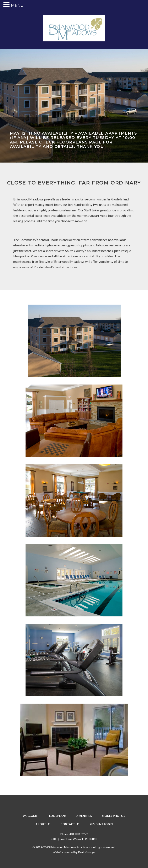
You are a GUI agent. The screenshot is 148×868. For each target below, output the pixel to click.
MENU (17, 5)
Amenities (84, 816)
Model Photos (114, 816)
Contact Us (70, 824)
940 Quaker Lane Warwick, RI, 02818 (74, 839)
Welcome (30, 816)
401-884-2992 (79, 834)
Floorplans (57, 816)
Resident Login (101, 824)
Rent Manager (87, 852)
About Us (43, 824)
